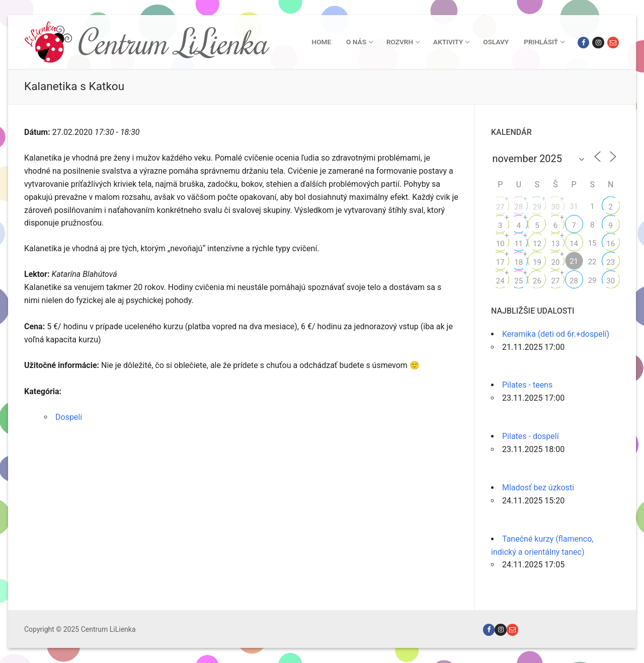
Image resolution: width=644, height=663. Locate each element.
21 (574, 261)
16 (611, 244)
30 (556, 207)
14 (574, 244)
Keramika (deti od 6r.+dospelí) (556, 334)
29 (537, 207)
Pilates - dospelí (531, 436)
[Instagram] (598, 43)
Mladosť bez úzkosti (538, 488)
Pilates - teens (527, 385)
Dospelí (69, 417)
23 (611, 262)
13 (556, 244)
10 (500, 244)
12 (537, 244)
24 (500, 281)
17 (500, 262)
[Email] (613, 43)
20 (556, 262)
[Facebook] (583, 43)
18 (518, 262)
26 (537, 281)
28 (518, 207)
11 (518, 244)
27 (500, 207)
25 (518, 281)
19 (537, 262)
